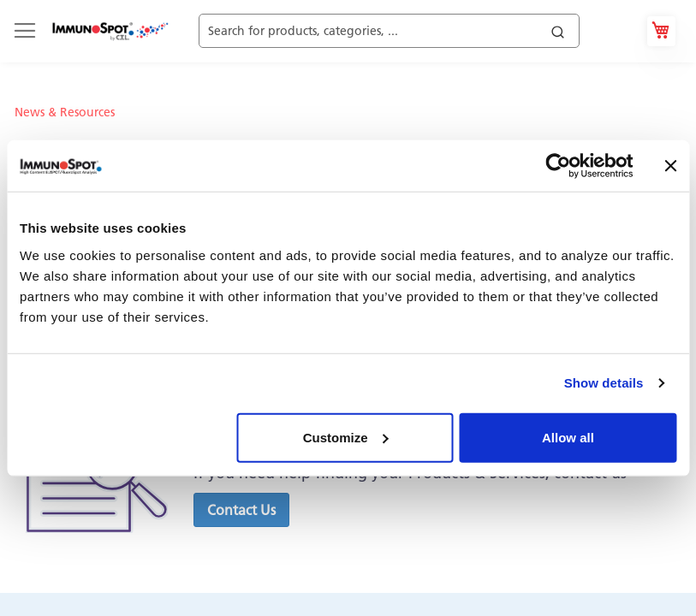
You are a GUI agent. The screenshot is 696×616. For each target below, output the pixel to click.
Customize (346, 437)
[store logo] (110, 31)
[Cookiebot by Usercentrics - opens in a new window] (558, 166)
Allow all (568, 437)
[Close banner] (670, 166)
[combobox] (410, 31)
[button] (241, 510)
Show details (604, 383)
